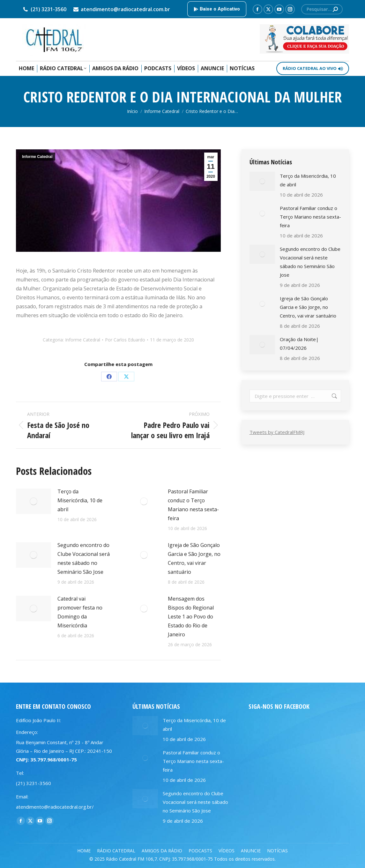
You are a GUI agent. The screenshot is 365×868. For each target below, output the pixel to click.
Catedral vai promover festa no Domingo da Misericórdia (80, 612)
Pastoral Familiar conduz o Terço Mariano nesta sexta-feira (193, 505)
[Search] (322, 9)
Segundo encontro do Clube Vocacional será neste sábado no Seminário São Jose (84, 558)
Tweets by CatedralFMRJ (277, 432)
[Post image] (34, 501)
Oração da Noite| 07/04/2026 (299, 344)
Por (125, 340)
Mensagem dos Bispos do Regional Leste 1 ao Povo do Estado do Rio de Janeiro (191, 617)
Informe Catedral (37, 157)
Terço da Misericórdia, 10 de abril (80, 500)
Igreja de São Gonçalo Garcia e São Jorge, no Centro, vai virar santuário (194, 558)
